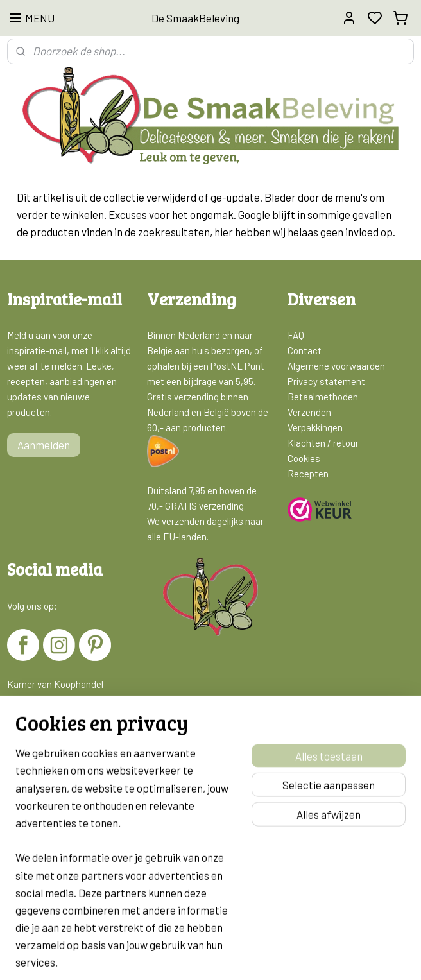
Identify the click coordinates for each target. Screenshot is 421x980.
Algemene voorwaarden (336, 366)
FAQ (296, 335)
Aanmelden (44, 445)
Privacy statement (326, 381)
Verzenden (309, 412)
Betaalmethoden (323, 397)
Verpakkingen (315, 427)
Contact (305, 350)
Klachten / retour (323, 443)
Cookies (304, 458)
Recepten (308, 474)
